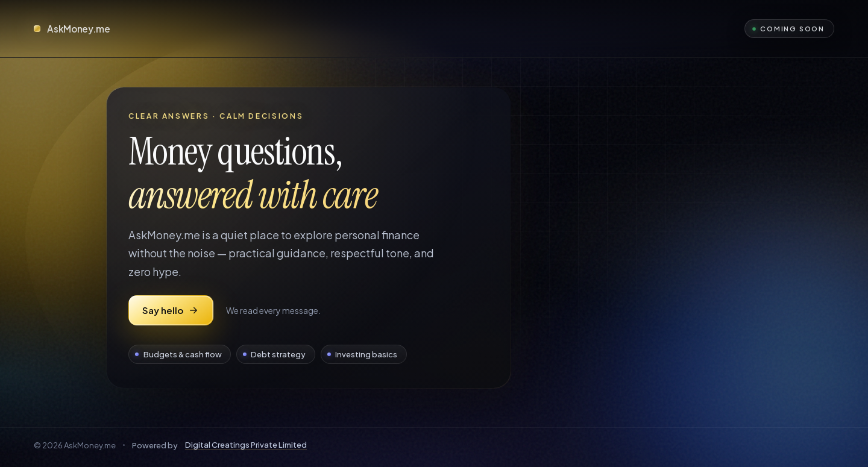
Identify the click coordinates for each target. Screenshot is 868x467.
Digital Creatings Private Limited (246, 445)
